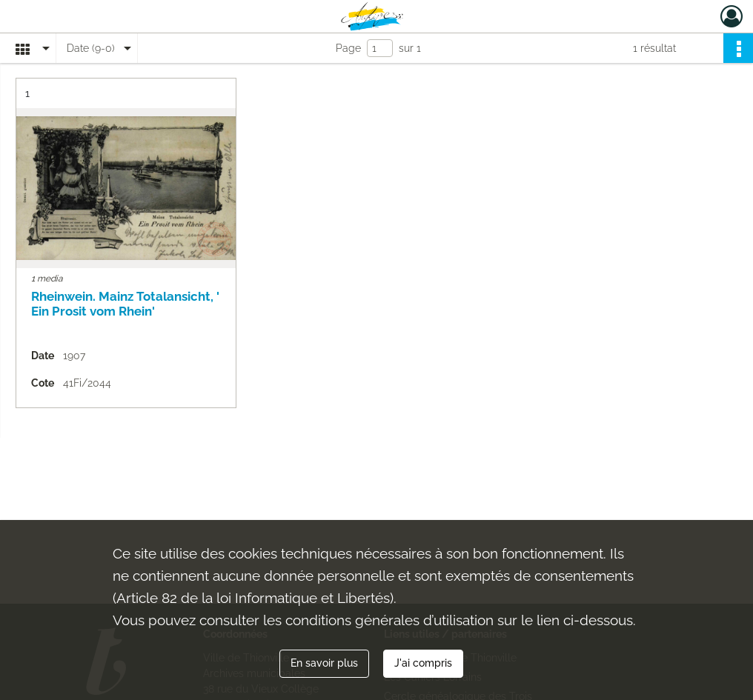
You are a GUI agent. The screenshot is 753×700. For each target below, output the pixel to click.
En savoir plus (324, 663)
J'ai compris (423, 663)
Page (348, 48)
